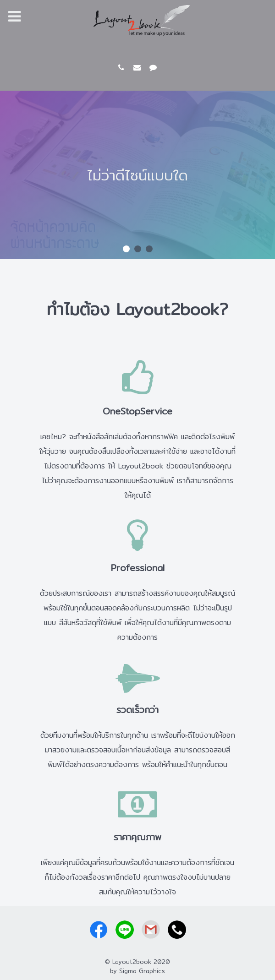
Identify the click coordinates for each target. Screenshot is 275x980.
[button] (126, 249)
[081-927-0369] (123, 68)
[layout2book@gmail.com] (138, 68)
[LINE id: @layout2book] (153, 68)
